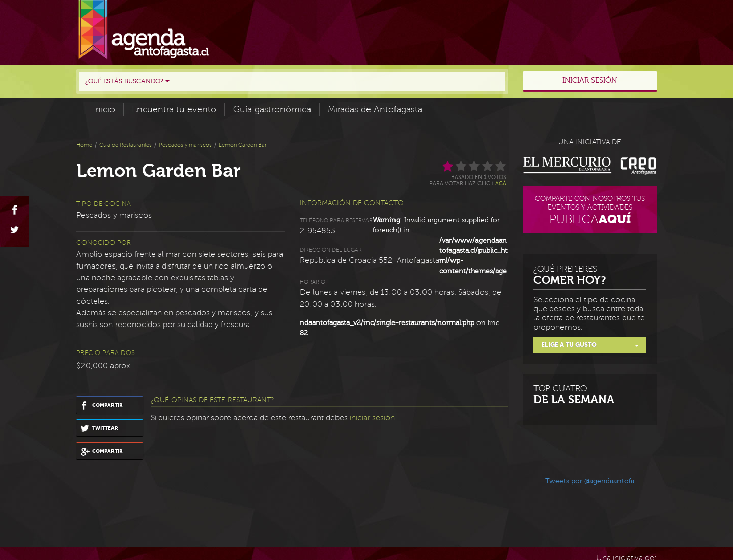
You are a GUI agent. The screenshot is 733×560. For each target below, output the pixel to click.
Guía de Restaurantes (125, 145)
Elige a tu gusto (590, 345)
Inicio (104, 110)
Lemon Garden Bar (243, 145)
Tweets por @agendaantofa (590, 481)
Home (84, 145)
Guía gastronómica (272, 110)
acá (501, 183)
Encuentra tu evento (174, 110)
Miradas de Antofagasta (375, 110)
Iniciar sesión (590, 81)
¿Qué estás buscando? (127, 81)
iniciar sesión (372, 418)
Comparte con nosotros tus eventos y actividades (590, 211)
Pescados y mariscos (185, 145)
